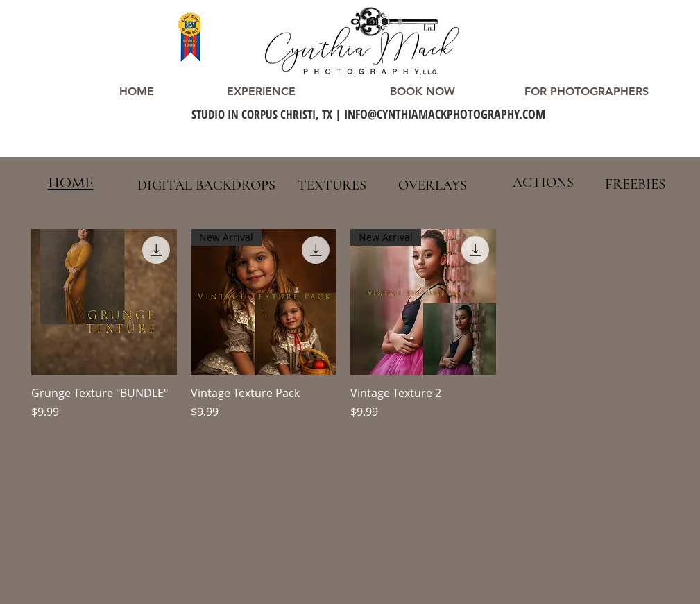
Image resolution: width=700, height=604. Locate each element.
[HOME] (137, 92)
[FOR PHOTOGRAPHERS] (587, 92)
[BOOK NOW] (423, 92)
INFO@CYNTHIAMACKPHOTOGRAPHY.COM (445, 114)
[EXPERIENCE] (262, 92)
